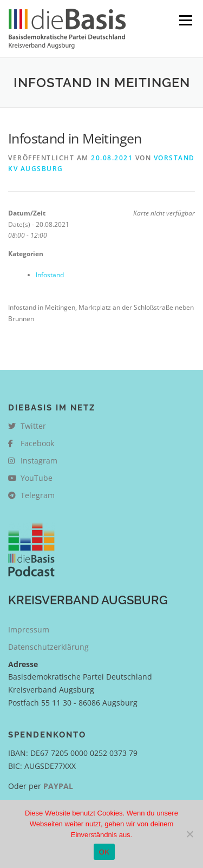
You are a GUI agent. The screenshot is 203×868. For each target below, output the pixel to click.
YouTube (30, 478)
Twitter (27, 426)
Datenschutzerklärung (48, 647)
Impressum (29, 629)
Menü (185, 20)
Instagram (33, 461)
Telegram (31, 495)
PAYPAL (58, 786)
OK (104, 852)
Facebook (31, 443)
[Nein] (189, 834)
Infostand (50, 275)
